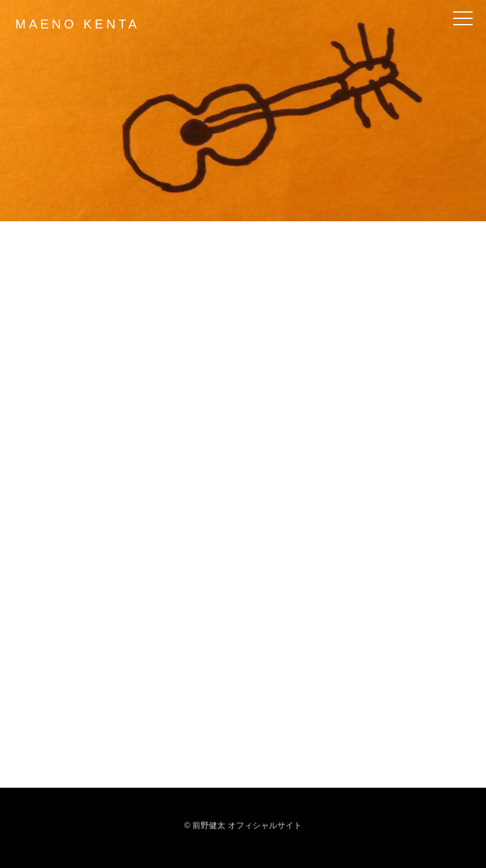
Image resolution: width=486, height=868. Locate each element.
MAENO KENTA (78, 24)
